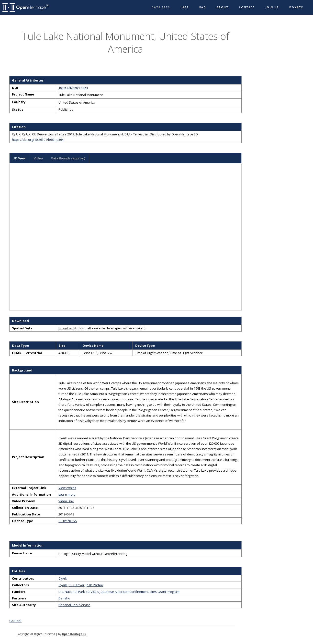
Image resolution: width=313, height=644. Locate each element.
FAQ (203, 7)
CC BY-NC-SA (68, 521)
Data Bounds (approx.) (68, 158)
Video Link (66, 501)
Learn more (67, 494)
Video (38, 158)
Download (66, 328)
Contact (247, 7)
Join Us (272, 7)
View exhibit (67, 488)
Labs (185, 7)
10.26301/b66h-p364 (73, 88)
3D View (20, 158)
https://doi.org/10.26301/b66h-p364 (38, 140)
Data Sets (161, 7)
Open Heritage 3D (74, 634)
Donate (296, 7)
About (223, 7)
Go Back (15, 621)
